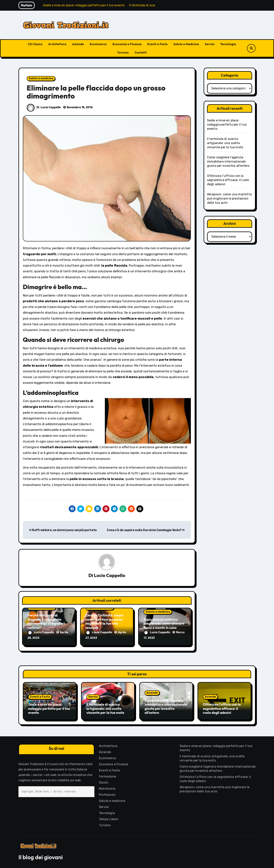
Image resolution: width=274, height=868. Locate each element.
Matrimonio (107, 788)
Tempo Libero (109, 819)
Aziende (78, 44)
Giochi (104, 782)
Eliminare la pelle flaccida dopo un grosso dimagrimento (96, 92)
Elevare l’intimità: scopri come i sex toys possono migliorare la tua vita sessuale (104, 621)
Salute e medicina (41, 78)
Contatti (141, 52)
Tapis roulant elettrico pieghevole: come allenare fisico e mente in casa (164, 624)
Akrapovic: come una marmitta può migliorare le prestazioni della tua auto (229, 198)
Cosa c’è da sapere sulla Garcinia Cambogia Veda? (146, 530)
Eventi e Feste (157, 44)
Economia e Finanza (127, 44)
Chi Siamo (35, 44)
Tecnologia (228, 44)
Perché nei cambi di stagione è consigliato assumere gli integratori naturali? (46, 621)
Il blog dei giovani (41, 857)
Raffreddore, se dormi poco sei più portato (63, 530)
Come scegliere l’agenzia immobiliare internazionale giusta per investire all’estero (228, 161)
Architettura (57, 44)
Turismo (123, 52)
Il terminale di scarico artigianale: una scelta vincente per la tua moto (225, 143)
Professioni (107, 794)
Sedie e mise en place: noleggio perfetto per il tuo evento (227, 125)
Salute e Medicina (186, 44)
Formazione (108, 776)
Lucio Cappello (51, 107)
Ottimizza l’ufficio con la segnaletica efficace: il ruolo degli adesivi (228, 180)
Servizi (210, 44)
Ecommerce (98, 44)
